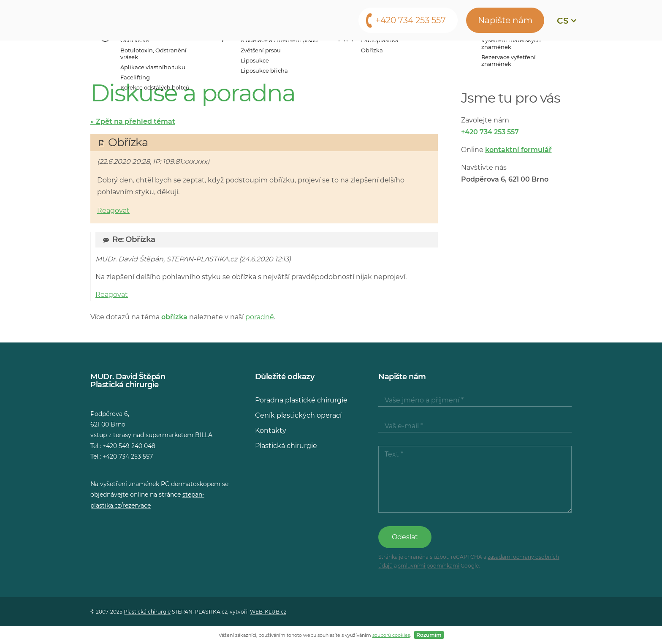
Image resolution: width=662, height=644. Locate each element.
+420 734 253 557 (411, 20)
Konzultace (345, 53)
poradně (260, 317)
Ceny (296, 53)
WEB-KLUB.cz (268, 612)
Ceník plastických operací (298, 415)
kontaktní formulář (518, 150)
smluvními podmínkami (429, 566)
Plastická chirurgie (286, 446)
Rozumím (429, 635)
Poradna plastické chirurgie (301, 400)
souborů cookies (391, 635)
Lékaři (259, 53)
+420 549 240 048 (129, 446)
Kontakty (513, 53)
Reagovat (113, 211)
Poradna (462, 53)
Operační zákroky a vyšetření (172, 53)
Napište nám (505, 20)
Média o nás (406, 53)
